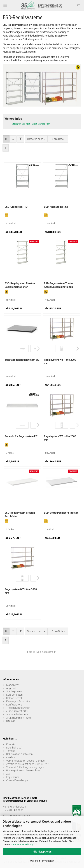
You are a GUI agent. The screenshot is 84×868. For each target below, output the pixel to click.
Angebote (12, 688)
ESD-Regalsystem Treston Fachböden (20, 515)
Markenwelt (13, 685)
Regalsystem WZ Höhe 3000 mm (21, 591)
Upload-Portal (14, 698)
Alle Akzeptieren (42, 852)
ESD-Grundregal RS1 (17, 207)
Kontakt (11, 744)
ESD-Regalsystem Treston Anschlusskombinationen (59, 285)
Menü (5, 5)
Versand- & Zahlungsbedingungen (25, 767)
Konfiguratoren (15, 705)
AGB (9, 774)
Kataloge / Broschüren (19, 701)
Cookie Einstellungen (18, 780)
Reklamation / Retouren (19, 754)
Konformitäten (14, 695)
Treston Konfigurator (18, 708)
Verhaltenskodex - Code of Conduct (26, 761)
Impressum (13, 777)
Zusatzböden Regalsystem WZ (22, 360)
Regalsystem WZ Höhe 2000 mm (60, 362)
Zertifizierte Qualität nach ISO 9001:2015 (29, 764)
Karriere (11, 757)
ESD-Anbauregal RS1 (56, 207)
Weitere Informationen (42, 861)
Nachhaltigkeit (14, 748)
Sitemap (11, 721)
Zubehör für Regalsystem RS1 (22, 436)
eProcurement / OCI (17, 711)
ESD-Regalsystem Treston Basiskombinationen (20, 285)
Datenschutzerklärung (22, 845)
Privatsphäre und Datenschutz (23, 770)
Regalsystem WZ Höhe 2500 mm (60, 438)
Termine (11, 751)
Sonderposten (14, 691)
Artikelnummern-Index (19, 718)
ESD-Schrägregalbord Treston (61, 513)
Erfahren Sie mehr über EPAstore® (31, 124)
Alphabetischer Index (18, 714)
